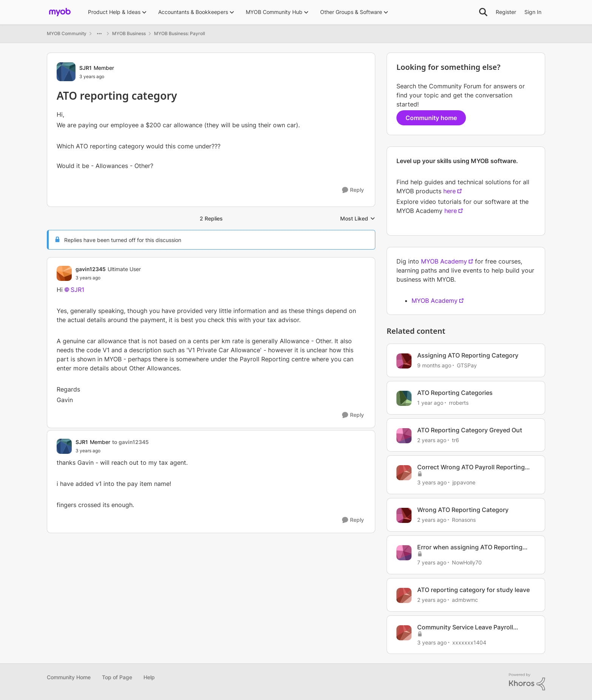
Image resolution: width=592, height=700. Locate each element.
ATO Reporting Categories (455, 393)
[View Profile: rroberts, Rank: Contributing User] (404, 398)
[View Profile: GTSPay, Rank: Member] (404, 361)
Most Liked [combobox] (358, 219)
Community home (431, 118)
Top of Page (117, 677)
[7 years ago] (432, 562)
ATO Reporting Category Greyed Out (470, 430)
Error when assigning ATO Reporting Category (470, 547)
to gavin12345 (130, 442)
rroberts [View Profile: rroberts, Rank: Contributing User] (459, 403)
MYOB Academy (444, 261)
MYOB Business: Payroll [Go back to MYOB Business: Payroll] (180, 33)
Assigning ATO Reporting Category (468, 355)
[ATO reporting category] (108, 278)
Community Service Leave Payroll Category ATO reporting (465, 627)
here (449, 191)
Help (149, 677)
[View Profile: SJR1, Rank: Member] (66, 72)
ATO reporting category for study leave (473, 590)
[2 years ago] (432, 440)
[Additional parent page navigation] (99, 34)
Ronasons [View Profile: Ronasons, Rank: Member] (464, 520)
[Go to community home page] (60, 12)
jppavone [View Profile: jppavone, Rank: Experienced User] (464, 482)
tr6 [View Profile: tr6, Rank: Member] (456, 440)
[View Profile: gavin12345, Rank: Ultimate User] (64, 273)
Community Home (69, 677)
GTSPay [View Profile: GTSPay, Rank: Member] (467, 365)
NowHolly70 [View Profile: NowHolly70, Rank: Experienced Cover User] (467, 562)
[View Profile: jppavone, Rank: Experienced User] (404, 473)
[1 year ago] (430, 403)
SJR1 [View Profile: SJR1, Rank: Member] (86, 68)
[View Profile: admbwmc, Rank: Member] (404, 595)
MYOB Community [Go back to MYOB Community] (67, 33)
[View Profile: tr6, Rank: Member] (404, 436)
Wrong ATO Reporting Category (463, 510)
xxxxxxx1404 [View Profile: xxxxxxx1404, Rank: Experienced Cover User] (469, 642)
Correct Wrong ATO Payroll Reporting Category (471, 467)
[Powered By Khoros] (527, 682)
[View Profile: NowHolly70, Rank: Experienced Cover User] (404, 553)
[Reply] (353, 190)
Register (506, 12)
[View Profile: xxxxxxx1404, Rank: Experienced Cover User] (404, 633)
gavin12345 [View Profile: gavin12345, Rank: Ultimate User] (91, 269)
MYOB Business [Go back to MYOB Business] (129, 33)
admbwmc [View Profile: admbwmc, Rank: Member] (465, 600)
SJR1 (77, 290)
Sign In (533, 12)
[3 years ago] (432, 482)
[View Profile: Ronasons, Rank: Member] (404, 515)
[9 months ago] (434, 365)
